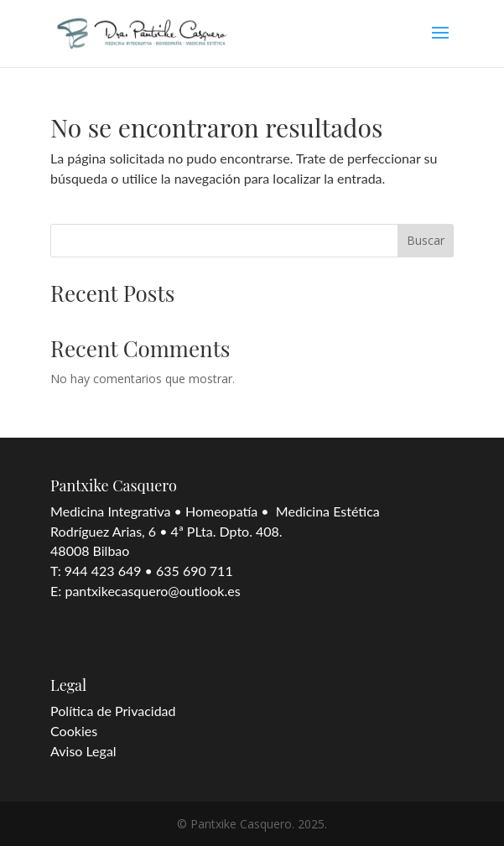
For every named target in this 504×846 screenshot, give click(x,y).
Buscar (426, 240)
